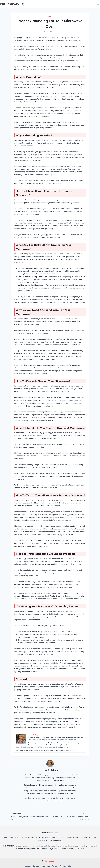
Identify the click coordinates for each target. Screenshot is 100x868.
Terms (63, 866)
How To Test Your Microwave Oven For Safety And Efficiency (70, 816)
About (28, 866)
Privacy (55, 866)
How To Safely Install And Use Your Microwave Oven (30, 816)
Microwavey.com (51, 861)
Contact (36, 866)
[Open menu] (98, 4)
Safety (50, 17)
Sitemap (71, 866)
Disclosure (46, 866)
